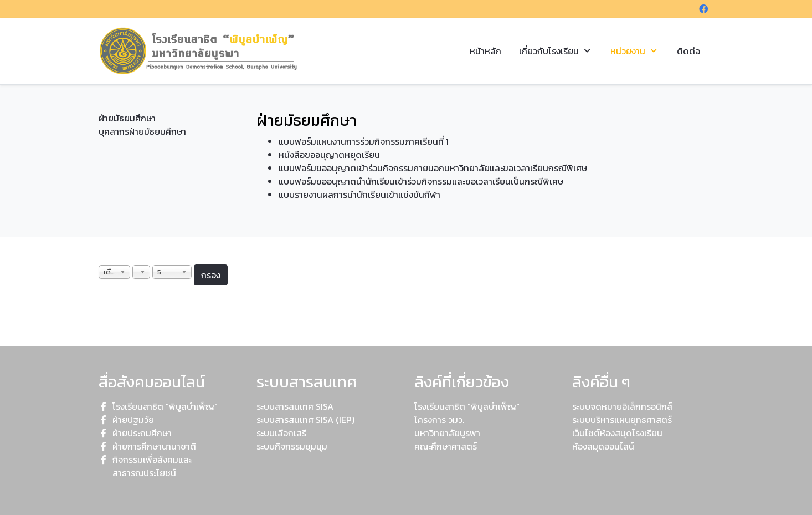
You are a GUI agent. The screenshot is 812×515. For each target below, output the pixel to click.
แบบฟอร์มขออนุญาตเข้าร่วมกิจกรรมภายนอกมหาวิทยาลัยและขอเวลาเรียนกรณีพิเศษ (433, 168)
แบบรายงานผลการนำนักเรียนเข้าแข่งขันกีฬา (359, 195)
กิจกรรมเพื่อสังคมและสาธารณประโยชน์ (152, 466)
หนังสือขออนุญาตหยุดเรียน (329, 155)
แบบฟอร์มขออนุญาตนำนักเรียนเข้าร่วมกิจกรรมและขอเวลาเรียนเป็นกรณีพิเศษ (421, 181)
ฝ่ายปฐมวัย (133, 420)
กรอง (211, 275)
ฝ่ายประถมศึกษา (142, 433)
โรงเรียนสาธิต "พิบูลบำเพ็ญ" (165, 406)
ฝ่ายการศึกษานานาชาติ (154, 446)
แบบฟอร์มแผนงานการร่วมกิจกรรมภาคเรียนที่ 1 (364, 141)
